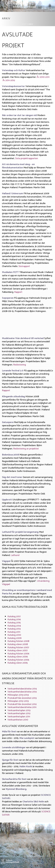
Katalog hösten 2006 (18, 654)
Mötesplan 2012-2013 (18, 701)
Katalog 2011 (14, 632)
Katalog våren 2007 (18, 651)
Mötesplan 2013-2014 (18, 695)
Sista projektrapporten (27, 158)
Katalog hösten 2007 (18, 648)
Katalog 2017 (14, 617)
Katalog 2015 (14, 623)
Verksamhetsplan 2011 (19, 717)
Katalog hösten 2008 (18, 641)
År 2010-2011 (43, 77)
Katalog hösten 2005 (18, 660)
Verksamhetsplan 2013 (19, 710)
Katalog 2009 (15, 638)
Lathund (15, 555)
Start (24, 24)
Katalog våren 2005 (18, 663)
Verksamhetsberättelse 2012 (22, 692)
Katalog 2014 (14, 626)
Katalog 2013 (14, 629)
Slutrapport (24, 266)
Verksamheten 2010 (18, 720)
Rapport (18, 292)
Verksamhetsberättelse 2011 (22, 707)
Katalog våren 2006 (18, 657)
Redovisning (20, 365)
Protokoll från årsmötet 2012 (22, 704)
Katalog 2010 (14, 635)
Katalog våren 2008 (18, 644)
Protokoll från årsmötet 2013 (22, 698)
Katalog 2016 (14, 620)
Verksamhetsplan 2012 (19, 713)
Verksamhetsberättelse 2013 (22, 689)
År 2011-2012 (9, 80)
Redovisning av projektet (26, 449)
